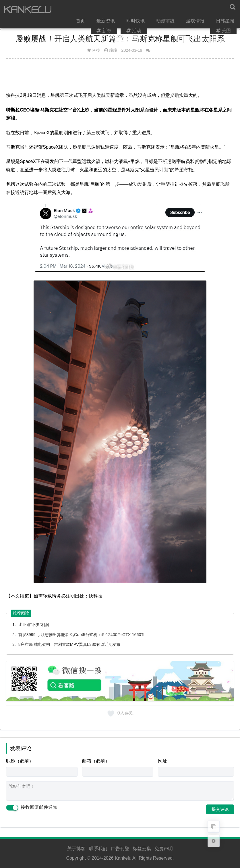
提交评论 (220, 809)
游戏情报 (182, 10)
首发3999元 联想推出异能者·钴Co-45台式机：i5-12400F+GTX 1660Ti (81, 635)
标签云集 (142, 849)
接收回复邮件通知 (32, 807)
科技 (96, 50)
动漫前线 (153, 10)
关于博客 (76, 849)
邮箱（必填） (96, 761)
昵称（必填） (20, 761)
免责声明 (164, 849)
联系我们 (98, 849)
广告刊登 (120, 849)
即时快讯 (124, 10)
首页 (70, 10)
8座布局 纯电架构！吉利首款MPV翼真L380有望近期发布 (69, 644)
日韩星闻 (212, 10)
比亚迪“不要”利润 (34, 625)
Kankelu (123, 858)
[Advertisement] (120, 77)
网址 (162, 761)
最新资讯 (94, 10)
